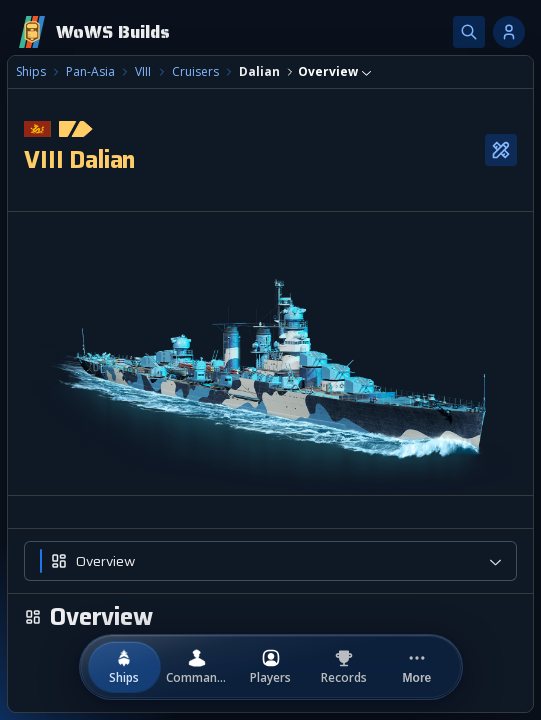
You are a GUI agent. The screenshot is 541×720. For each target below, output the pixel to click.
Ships (31, 72)
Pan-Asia (90, 72)
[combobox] (334, 72)
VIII (143, 72)
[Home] (93, 32)
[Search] (469, 32)
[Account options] (509, 32)
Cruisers (195, 72)
